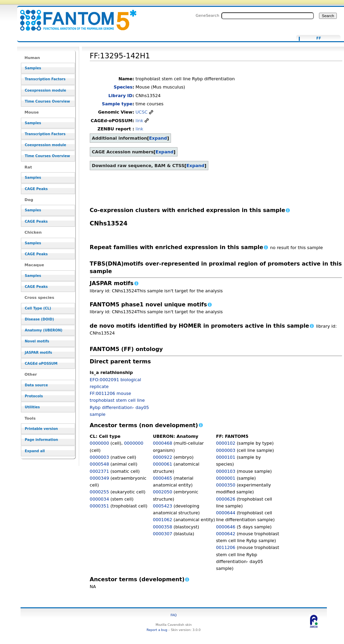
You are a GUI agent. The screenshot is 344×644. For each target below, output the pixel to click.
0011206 (226, 547)
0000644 (226, 513)
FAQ (174, 615)
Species (123, 87)
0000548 (99, 464)
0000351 (99, 506)
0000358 (162, 527)
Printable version (41, 429)
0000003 (99, 457)
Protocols (34, 396)
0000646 (226, 527)
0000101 (226, 457)
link (139, 121)
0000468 (162, 443)
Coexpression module (45, 90)
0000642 (226, 534)
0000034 (99, 499)
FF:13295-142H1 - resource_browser (74, 16)
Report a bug (157, 630)
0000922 (162, 457)
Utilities (32, 407)
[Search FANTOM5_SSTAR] (268, 16)
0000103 (226, 471)
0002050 (162, 492)
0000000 (99, 443)
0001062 (162, 520)
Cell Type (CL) (38, 308)
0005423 (162, 506)
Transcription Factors (45, 79)
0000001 (226, 478)
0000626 (226, 499)
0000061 (162, 464)
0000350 (226, 485)
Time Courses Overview (47, 101)
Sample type (117, 104)
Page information (41, 440)
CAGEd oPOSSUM (41, 364)
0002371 (99, 471)
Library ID (120, 96)
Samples (33, 68)
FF (319, 38)
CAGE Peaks (36, 189)
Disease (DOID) (39, 319)
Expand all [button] (35, 451)
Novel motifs (37, 341)
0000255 (99, 492)
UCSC (142, 112)
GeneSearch (207, 15)
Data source (36, 385)
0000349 (99, 478)
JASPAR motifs (38, 353)
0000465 (162, 478)
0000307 (162, 534)
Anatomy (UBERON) (44, 330)
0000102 (226, 443)
